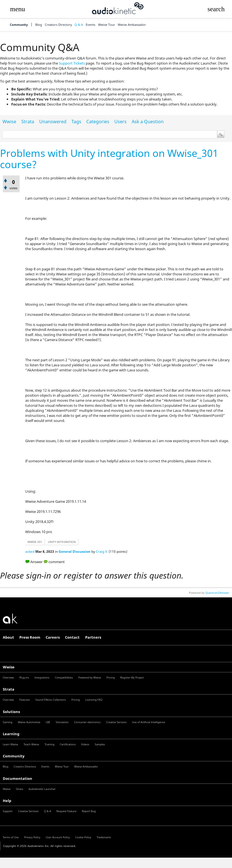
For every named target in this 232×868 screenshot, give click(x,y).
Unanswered (53, 122)
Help (7, 801)
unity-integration (62, 542)
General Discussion (75, 551)
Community (19, 25)
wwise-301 (35, 542)
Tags (76, 122)
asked (30, 551)
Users (120, 122)
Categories (98, 122)
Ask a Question (148, 122)
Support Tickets (72, 63)
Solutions (11, 712)
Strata (28, 122)
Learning (11, 734)
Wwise (9, 122)
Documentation (18, 778)
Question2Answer (217, 593)
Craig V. (102, 551)
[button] (18, 9)
